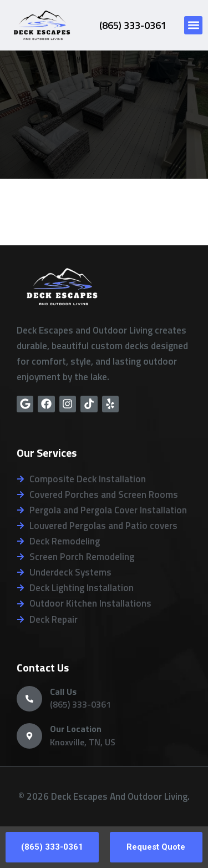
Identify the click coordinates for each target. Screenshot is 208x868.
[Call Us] (29, 699)
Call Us (63, 692)
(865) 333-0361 (133, 25)
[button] (193, 25)
